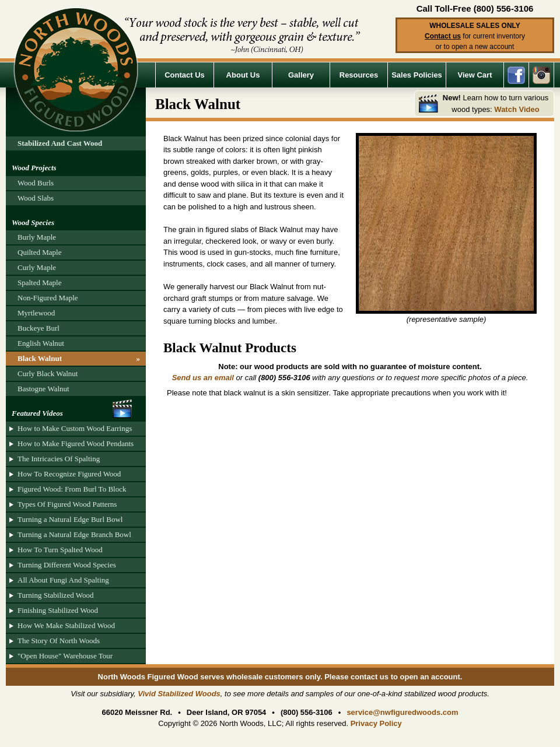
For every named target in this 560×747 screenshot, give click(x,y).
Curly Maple (37, 267)
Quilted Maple (39, 252)
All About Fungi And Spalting (63, 580)
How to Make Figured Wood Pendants (76, 443)
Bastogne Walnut (43, 389)
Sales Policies (417, 75)
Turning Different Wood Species (67, 565)
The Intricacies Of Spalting (59, 459)
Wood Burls (36, 183)
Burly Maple (37, 237)
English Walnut (41, 343)
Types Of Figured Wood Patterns (67, 504)
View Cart (475, 75)
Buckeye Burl (38, 328)
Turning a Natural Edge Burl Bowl (70, 519)
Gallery (301, 75)
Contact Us (185, 75)
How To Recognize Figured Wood (69, 474)
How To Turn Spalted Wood (60, 550)
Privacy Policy (376, 723)
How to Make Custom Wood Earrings (75, 428)
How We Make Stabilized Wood (66, 625)
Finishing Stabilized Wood (58, 610)
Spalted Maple (39, 283)
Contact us (443, 36)
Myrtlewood (36, 313)
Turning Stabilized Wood (55, 595)
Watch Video (517, 109)
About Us (243, 75)
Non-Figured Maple (48, 298)
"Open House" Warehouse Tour (65, 656)
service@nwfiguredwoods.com (402, 712)
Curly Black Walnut (48, 373)
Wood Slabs (36, 198)
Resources (359, 75)
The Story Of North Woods (59, 641)
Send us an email (203, 378)
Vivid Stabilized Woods (179, 694)
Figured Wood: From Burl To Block (72, 489)
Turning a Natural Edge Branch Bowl (74, 534)
